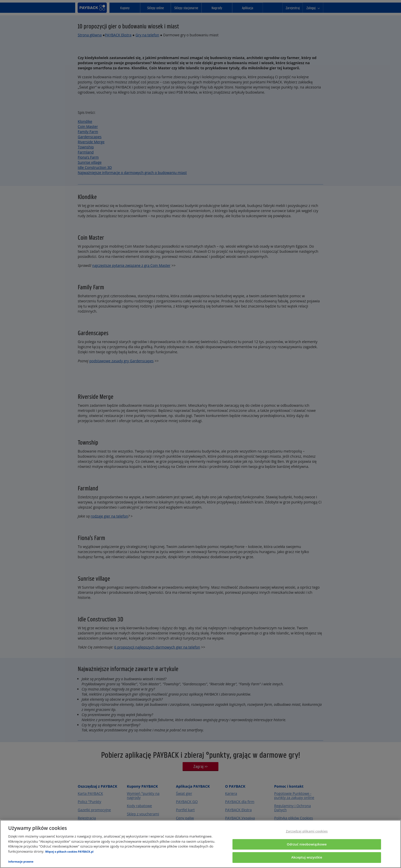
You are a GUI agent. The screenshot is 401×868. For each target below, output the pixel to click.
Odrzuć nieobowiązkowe (307, 844)
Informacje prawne (21, 862)
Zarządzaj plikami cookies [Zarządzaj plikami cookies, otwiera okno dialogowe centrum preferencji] (307, 831)
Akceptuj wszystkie (307, 857)
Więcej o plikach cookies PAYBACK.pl (69, 852)
